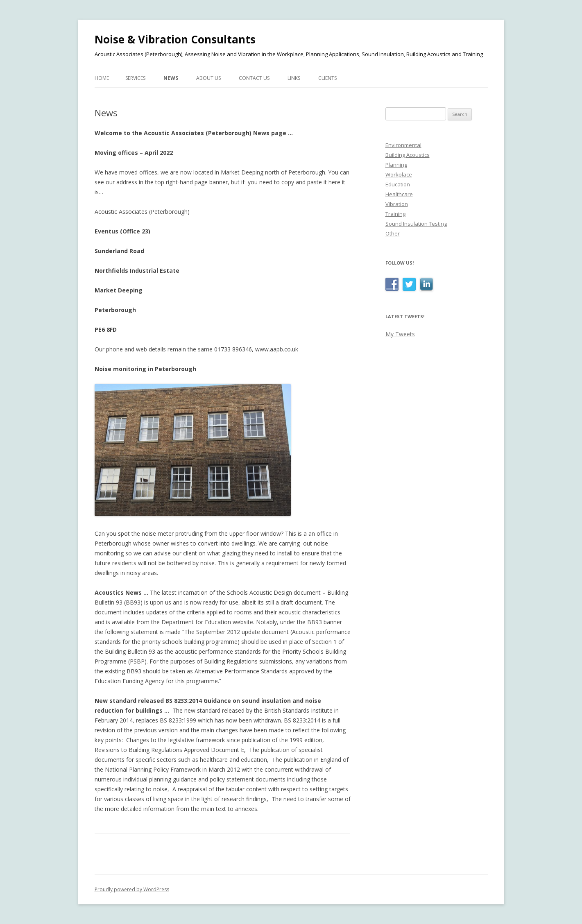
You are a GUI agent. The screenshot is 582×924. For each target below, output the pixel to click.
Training (395, 214)
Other (393, 233)
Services (135, 78)
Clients (327, 78)
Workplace (399, 174)
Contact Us (254, 78)
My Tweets (400, 334)
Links (294, 78)
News (171, 78)
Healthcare (399, 194)
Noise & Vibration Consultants (175, 39)
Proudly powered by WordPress (132, 889)
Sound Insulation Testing (416, 224)
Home (102, 78)
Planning (396, 165)
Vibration (397, 204)
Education (398, 184)
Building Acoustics (408, 155)
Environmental (403, 145)
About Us (208, 78)
